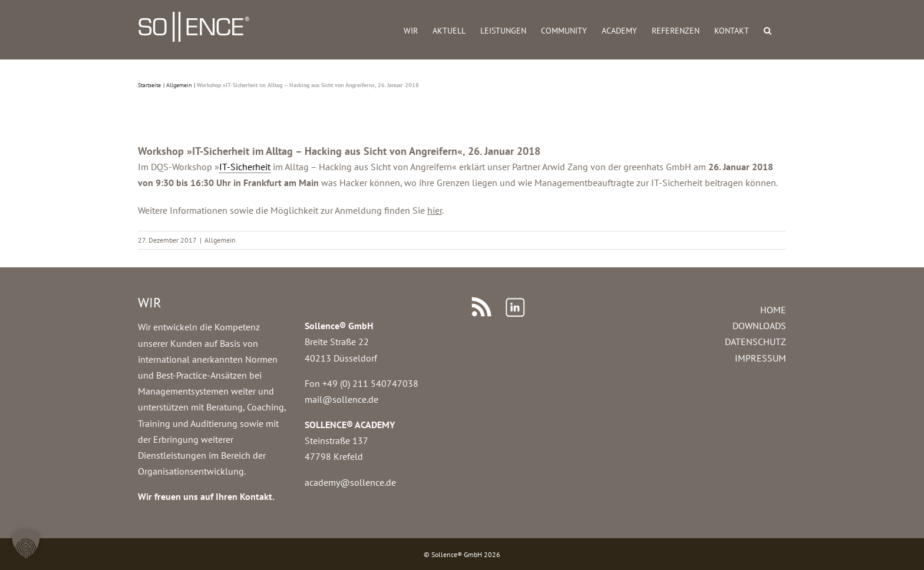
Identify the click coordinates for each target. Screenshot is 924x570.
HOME (773, 310)
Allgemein (220, 240)
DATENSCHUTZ (755, 342)
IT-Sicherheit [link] (245, 167)
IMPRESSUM (760, 358)
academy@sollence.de (350, 482)
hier (435, 210)
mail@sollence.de (341, 399)
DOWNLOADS (759, 326)
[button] (768, 30)
